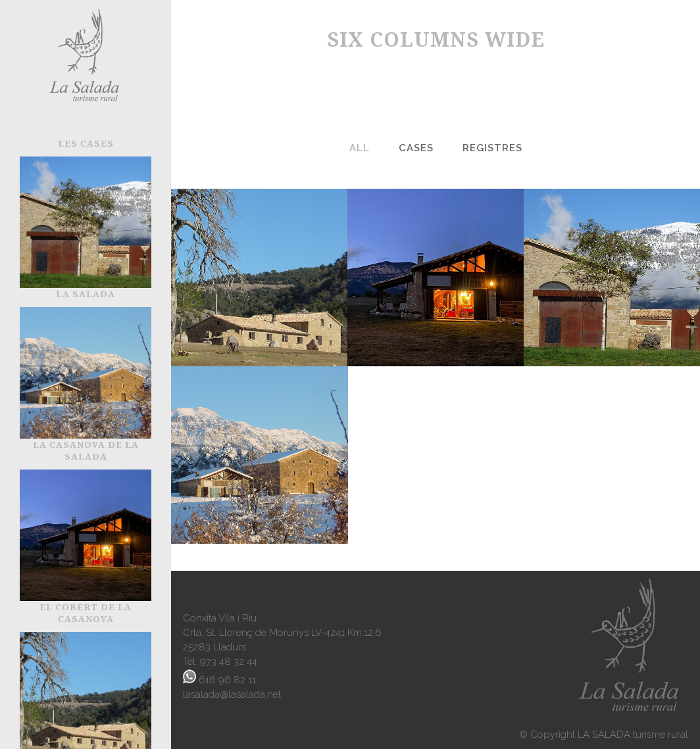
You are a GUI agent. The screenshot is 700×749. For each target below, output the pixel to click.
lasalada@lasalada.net (232, 694)
